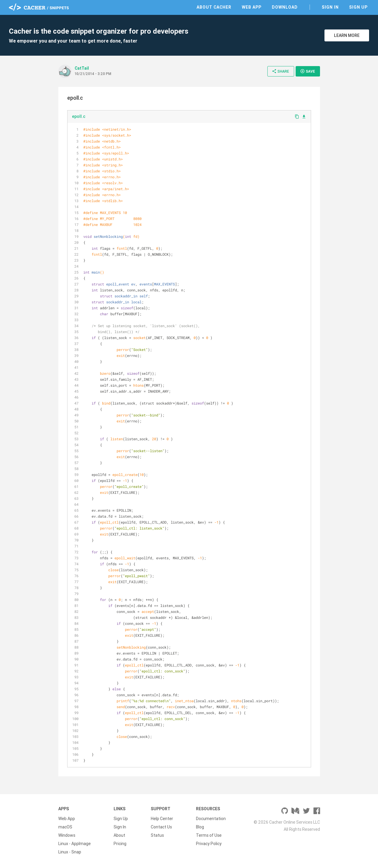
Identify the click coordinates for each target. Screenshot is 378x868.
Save (308, 71)
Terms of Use (209, 835)
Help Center (162, 819)
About (119, 835)
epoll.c (79, 116)
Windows (67, 835)
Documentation (211, 819)
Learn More (347, 35)
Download (285, 7)
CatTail (82, 68)
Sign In (330, 7)
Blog (200, 827)
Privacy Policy (209, 844)
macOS (65, 827)
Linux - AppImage (74, 844)
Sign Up (358, 7)
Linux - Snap (70, 852)
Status (157, 835)
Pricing (120, 844)
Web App (252, 7)
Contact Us (161, 827)
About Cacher (214, 7)
